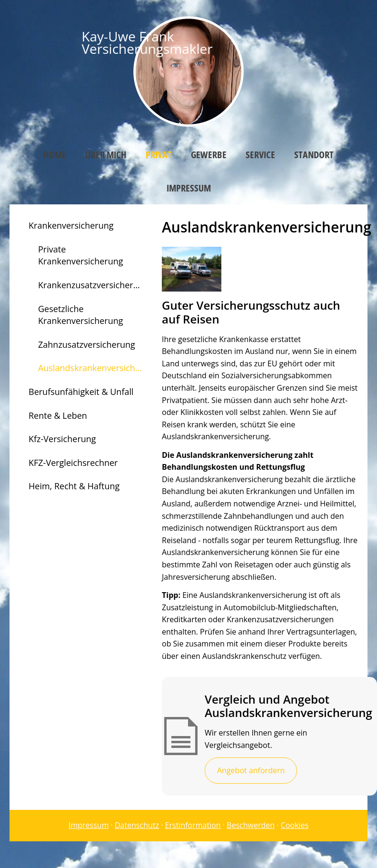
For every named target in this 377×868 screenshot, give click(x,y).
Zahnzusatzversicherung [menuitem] (87, 344)
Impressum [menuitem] (189, 188)
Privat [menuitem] (159, 155)
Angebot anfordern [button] (251, 770)
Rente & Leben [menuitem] (58, 415)
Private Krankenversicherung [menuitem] (81, 255)
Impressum (89, 825)
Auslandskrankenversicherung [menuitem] (95, 368)
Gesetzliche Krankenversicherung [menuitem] (81, 315)
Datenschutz (137, 825)
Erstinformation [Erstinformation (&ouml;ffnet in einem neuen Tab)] (193, 825)
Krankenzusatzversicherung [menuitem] (93, 285)
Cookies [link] (295, 825)
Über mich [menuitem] (106, 155)
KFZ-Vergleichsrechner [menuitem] (73, 463)
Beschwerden (251, 825)
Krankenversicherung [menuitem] (71, 225)
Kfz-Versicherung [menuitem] (62, 439)
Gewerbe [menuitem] (209, 155)
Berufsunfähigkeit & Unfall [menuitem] (81, 392)
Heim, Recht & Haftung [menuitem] (74, 486)
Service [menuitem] (260, 155)
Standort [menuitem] (314, 155)
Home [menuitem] (55, 155)
